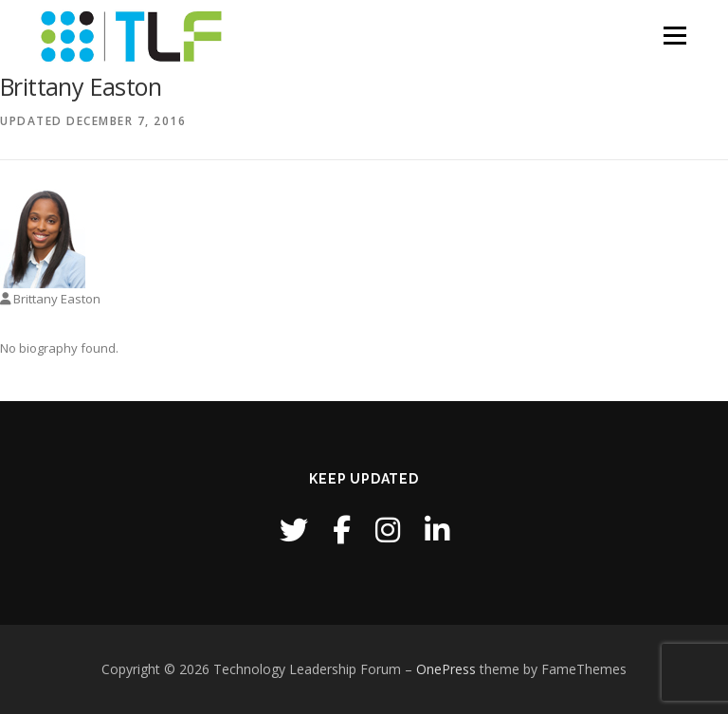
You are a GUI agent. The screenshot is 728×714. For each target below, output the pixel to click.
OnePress (446, 669)
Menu (674, 35)
